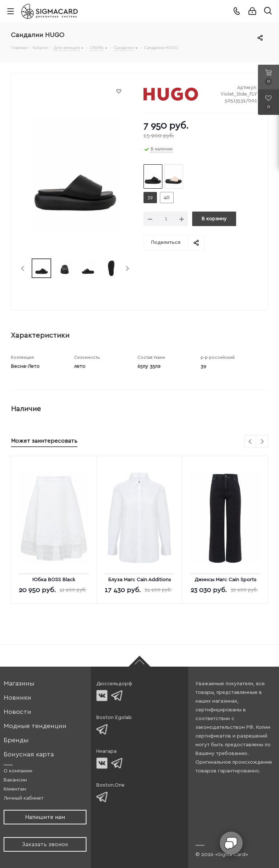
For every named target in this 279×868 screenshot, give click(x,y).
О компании (18, 771)
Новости (17, 712)
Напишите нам (45, 817)
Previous (23, 268)
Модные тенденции (35, 726)
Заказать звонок (45, 844)
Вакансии (15, 780)
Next (127, 268)
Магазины (19, 684)
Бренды (16, 740)
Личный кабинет (24, 798)
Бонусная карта (29, 754)
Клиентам (15, 789)
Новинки (17, 698)
